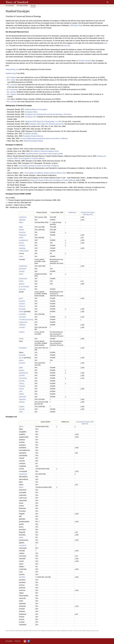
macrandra (22, 317)
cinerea (21, 243)
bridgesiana (23, 235)
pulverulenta (23, 378)
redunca (22, 383)
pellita (21, 368)
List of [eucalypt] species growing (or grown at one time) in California (44, 138)
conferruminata (24, 251)
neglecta (22, 332)
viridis (21, 412)
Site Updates (9, 641)
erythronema (23, 279)
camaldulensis (24, 240)
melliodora (22, 325)
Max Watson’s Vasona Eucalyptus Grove (45, 151)
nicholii (21, 339)
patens (21, 360)
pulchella (22, 375)
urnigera (22, 407)
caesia (21, 238)
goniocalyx (22, 289)
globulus (22, 284)
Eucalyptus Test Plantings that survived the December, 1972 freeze (48, 114)
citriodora (22, 245)
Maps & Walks (22, 6)
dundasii (22, 271)
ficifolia (21, 281)
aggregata (22, 220)
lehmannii (22, 306)
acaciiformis (23, 217)
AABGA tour (72, 212)
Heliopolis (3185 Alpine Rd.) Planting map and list (47, 124)
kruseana (22, 304)
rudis (21, 391)
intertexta (22, 301)
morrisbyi (22, 327)
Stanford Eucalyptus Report (33, 141)
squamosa (22, 399)
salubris (22, 394)
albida (21, 227)
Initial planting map (12, 69)
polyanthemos (23, 373)
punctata (22, 381)
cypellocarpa (23, 266)
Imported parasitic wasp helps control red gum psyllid (44, 154)
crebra (21, 256)
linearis (21, 312)
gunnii (21, 298)
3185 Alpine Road (76, 25)
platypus (22, 370)
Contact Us (17, 641)
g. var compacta (24, 287)
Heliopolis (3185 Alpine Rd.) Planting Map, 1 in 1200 (43, 122)
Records (33, 6)
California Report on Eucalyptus (36, 109)
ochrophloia (23, 348)
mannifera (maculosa (26, 320)
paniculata (22, 355)
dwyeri (21, 274)
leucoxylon (22, 309)
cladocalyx (22, 248)
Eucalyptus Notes (31, 112)
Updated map (10, 73)
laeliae (21, 537)
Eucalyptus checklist (30, 134)
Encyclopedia (10, 6)
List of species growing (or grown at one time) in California (38, 166)
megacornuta (23, 322)
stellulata (22, 402)
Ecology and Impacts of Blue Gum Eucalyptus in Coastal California (52, 180)
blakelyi (21, 230)
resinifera (22, 386)
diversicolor (23, 269)
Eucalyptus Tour (31, 117)
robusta (21, 389)
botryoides (22, 232)
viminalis (22, 409)
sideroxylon (23, 397)
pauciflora (22, 363)
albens (21, 222)
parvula (21, 358)
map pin (66, 45)
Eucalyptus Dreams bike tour (33, 136)
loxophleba (22, 314)
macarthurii (23, 545)
